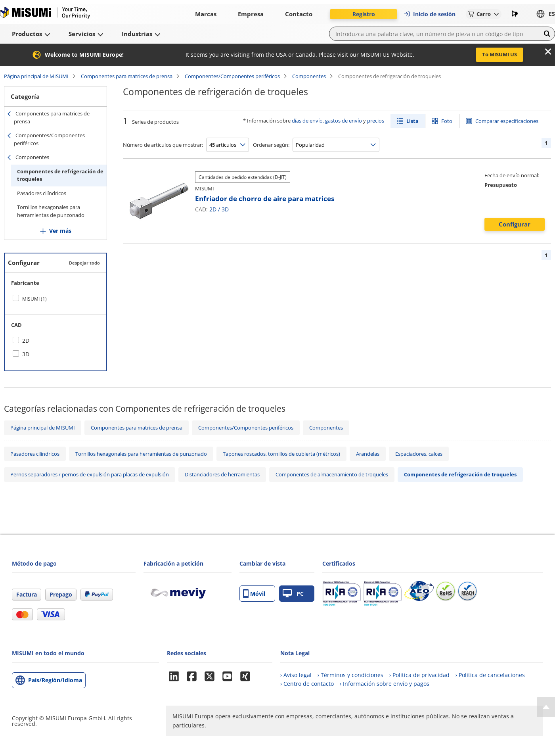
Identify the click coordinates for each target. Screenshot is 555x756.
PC (293, 594)
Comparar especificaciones (507, 121)
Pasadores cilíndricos (42, 193)
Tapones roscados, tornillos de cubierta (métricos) (281, 454)
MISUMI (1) (34, 299)
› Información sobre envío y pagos (385, 684)
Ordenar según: (271, 145)
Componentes (309, 76)
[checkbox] (55, 299)
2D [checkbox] (26, 341)
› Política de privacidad (419, 675)
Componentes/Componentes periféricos (232, 76)
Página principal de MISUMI (36, 76)
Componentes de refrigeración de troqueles (60, 175)
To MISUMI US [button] (499, 54)
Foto (447, 121)
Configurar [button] (515, 224)
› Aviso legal (296, 675)
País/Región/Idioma (55, 680)
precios (376, 121)
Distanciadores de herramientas (222, 474)
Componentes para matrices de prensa (127, 76)
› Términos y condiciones (350, 675)
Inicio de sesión (430, 14)
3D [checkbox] (26, 354)
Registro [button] (364, 14)
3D (225, 209)
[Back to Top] (546, 707)
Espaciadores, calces (419, 454)
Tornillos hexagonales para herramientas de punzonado (51, 211)
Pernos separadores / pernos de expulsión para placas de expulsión (90, 474)
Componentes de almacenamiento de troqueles (332, 474)
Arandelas (368, 454)
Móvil (254, 594)
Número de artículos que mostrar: (163, 145)
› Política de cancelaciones (490, 675)
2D (213, 209)
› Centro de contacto (307, 684)
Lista (412, 121)
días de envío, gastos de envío (327, 121)
